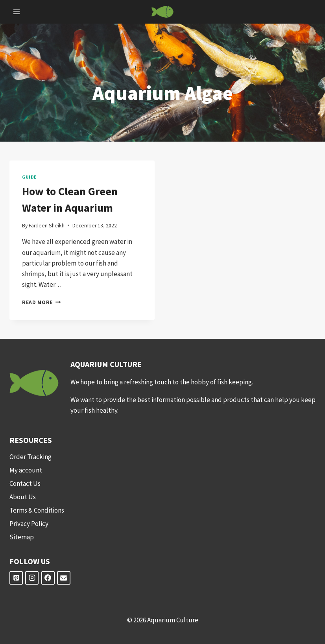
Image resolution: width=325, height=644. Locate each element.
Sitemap (22, 537)
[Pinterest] (16, 578)
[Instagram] (32, 578)
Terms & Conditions (37, 510)
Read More (42, 302)
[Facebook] (48, 578)
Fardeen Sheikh (47, 226)
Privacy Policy (29, 524)
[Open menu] (17, 12)
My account (26, 470)
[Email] (64, 578)
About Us (23, 497)
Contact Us (25, 483)
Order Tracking (30, 457)
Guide (30, 177)
